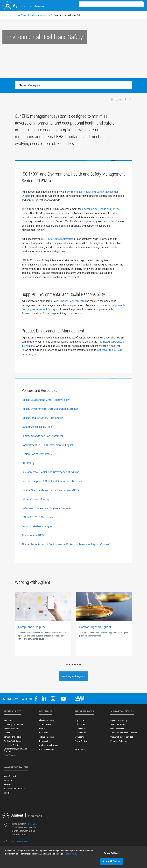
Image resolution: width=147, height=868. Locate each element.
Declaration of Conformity (37, 454)
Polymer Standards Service (15, 789)
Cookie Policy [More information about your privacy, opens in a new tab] (71, 854)
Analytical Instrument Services (124, 733)
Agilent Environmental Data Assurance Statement (51, 409)
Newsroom (8, 720)
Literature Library (47, 720)
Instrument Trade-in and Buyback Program (46, 508)
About (26, 15)
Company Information (13, 724)
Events (42, 729)
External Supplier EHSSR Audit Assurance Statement (52, 481)
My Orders (79, 737)
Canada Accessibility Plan (37, 427)
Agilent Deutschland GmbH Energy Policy (46, 400)
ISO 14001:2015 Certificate (37, 517)
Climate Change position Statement (42, 436)
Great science (10, 755)
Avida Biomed (10, 776)
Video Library (45, 724)
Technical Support (118, 724)
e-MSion (7, 785)
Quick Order (80, 724)
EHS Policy (28, 463)
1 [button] (67, 665)
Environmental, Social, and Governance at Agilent (50, 472)
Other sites (32, 824)
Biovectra (8, 780)
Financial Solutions (119, 741)
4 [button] (75, 665)
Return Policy (81, 749)
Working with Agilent (41, 15)
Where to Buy (81, 741)
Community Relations (13, 737)
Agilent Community (119, 720)
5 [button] (78, 665)
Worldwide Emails (20, 841)
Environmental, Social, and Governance (15, 750)
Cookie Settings (111, 853)
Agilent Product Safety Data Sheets (42, 418)
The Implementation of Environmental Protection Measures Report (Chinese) (66, 544)
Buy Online (79, 720)
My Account (80, 729)
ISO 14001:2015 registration (57, 239)
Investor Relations (11, 729)
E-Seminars (44, 733)
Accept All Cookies (111, 861)
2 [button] (70, 665)
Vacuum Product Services (122, 737)
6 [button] (80, 665)
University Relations (12, 745)
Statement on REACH (34, 535)
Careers (7, 733)
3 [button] (73, 665)
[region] (73, 857)
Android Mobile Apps (49, 745)
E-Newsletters (45, 741)
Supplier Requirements (71, 301)
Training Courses (47, 737)
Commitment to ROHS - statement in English (48, 445)
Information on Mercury (35, 499)
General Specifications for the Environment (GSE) (50, 490)
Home (18, 15)
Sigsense (7, 793)
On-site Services (117, 729)
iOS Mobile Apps (46, 749)
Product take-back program (38, 526)
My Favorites (80, 733)
